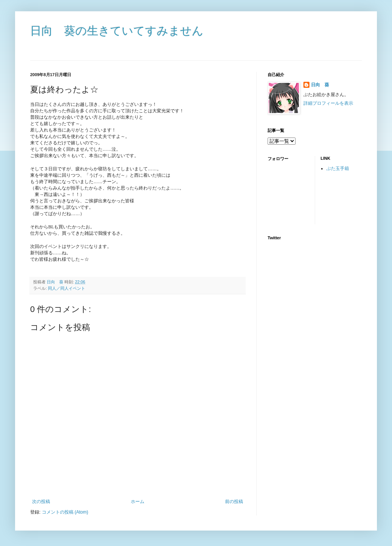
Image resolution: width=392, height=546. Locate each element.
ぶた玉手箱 (338, 168)
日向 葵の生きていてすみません (117, 31)
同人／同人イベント (67, 288)
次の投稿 (41, 502)
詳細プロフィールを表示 (328, 103)
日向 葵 (320, 85)
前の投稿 (234, 502)
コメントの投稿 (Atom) (65, 512)
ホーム (138, 502)
